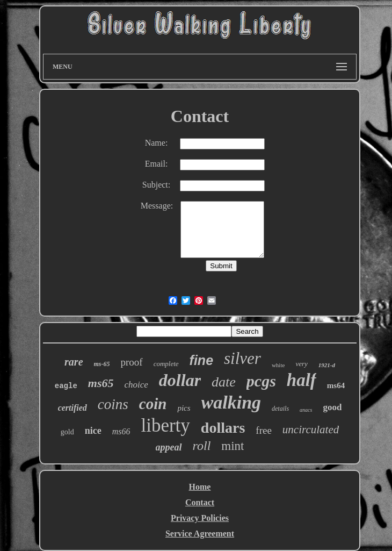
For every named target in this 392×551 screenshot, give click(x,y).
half (302, 380)
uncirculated (311, 430)
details (280, 409)
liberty (165, 425)
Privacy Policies (200, 518)
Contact (200, 502)
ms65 (101, 383)
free (264, 430)
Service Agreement (200, 534)
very (301, 364)
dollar (180, 380)
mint (233, 446)
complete (166, 364)
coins (113, 404)
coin (153, 404)
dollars (223, 428)
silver (242, 358)
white (278, 365)
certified (72, 408)
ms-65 (102, 364)
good (332, 407)
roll (202, 446)
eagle (66, 386)
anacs (306, 410)
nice (93, 431)
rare (74, 362)
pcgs (261, 381)
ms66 (121, 431)
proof (132, 362)
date (224, 382)
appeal (169, 447)
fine (201, 360)
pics (184, 408)
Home (200, 487)
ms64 (336, 385)
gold (67, 432)
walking (231, 402)
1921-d (327, 365)
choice (136, 385)
